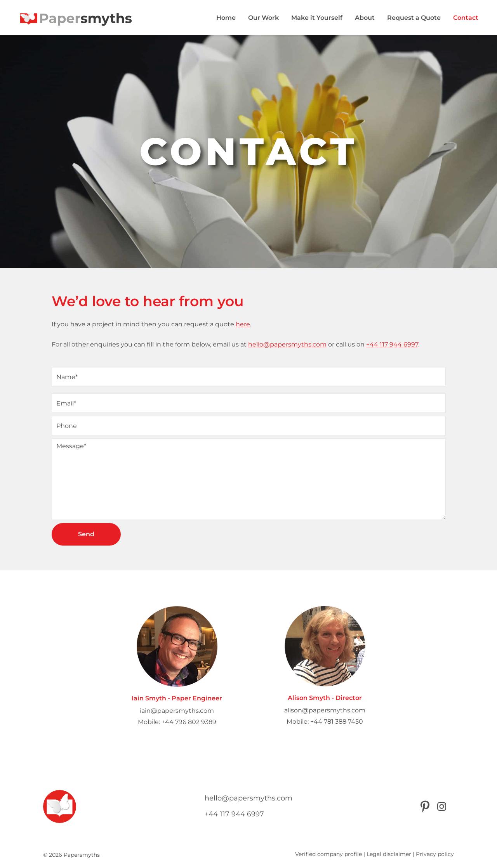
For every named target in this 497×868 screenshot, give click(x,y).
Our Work (263, 18)
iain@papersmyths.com (177, 711)
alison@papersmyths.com (325, 710)
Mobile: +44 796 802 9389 (177, 722)
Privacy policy (435, 854)
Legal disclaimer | (390, 854)
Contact (466, 18)
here (243, 324)
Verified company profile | (330, 854)
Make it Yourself (317, 18)
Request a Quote (414, 18)
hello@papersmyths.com (287, 344)
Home (226, 18)
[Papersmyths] (76, 18)
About (365, 18)
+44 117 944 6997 (392, 344)
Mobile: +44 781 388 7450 (325, 722)
